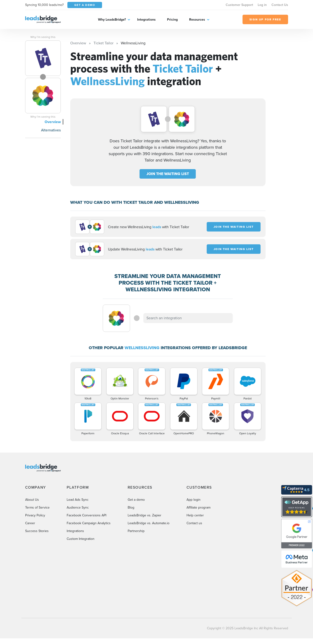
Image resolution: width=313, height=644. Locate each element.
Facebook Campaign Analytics (89, 523)
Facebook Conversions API (86, 515)
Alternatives (51, 130)
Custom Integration (81, 539)
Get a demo (136, 500)
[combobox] (188, 318)
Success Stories (37, 531)
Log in (262, 5)
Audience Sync (78, 507)
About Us (32, 500)
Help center (195, 515)
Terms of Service (37, 507)
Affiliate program (199, 507)
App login (194, 500)
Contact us (194, 523)
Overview (53, 122)
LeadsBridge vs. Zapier (145, 515)
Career (30, 523)
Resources (197, 20)
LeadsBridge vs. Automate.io (149, 523)
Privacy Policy (35, 515)
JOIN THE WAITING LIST (168, 174)
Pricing (172, 20)
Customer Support (239, 5)
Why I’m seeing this (43, 37)
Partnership (136, 531)
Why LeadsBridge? (112, 20)
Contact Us (280, 5)
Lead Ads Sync (78, 500)
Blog (131, 507)
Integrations (146, 20)
